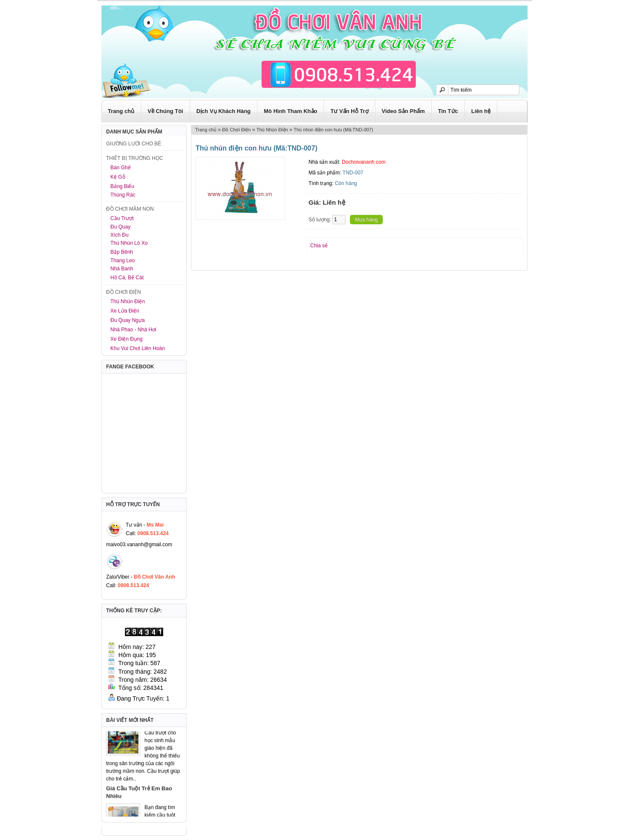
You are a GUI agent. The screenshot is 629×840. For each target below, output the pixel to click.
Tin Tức (448, 111)
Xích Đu (120, 235)
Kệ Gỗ (118, 177)
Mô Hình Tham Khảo (290, 111)
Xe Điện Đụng (126, 339)
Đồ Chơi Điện (236, 130)
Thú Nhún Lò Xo (129, 243)
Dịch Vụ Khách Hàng (224, 111)
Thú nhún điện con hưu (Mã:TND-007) (333, 130)
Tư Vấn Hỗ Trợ (349, 111)
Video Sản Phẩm (403, 111)
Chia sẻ (319, 246)
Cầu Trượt (122, 218)
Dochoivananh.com (364, 162)
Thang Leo (123, 261)
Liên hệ (481, 111)
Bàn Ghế (121, 168)
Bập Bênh (122, 252)
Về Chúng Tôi (165, 111)
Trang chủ (121, 111)
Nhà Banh (122, 269)
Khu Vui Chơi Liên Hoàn (138, 348)
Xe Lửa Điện (125, 311)
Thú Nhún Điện (128, 301)
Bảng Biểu (122, 186)
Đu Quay (120, 227)
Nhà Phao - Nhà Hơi (133, 330)
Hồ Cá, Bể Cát (127, 278)
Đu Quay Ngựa (128, 320)
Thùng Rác (123, 195)
